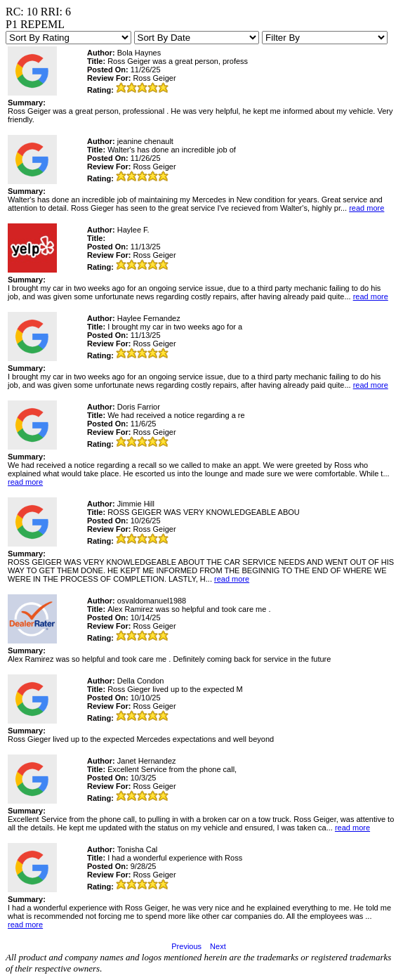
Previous (186, 946)
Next (218, 946)
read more (366, 208)
